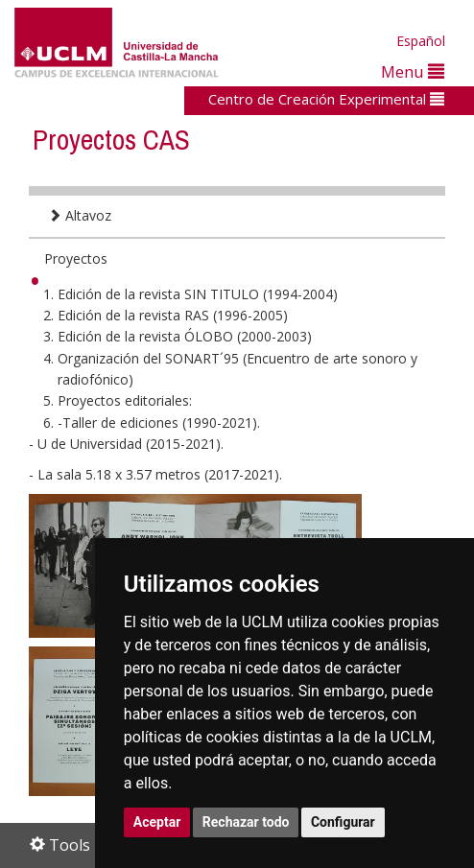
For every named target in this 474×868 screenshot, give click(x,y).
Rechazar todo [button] (246, 822)
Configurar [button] (343, 822)
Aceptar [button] (157, 822)
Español (421, 41)
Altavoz (80, 215)
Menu (413, 71)
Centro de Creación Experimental (326, 99)
